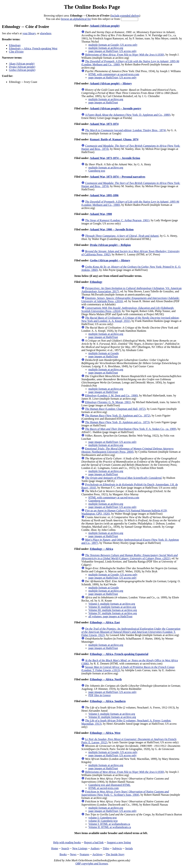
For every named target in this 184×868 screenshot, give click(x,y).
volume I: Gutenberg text (103, 818)
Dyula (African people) (22, 67)
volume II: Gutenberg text (103, 821)
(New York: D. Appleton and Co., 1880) (128, 115)
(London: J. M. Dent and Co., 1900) (111, 395)
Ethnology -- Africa (102, 549)
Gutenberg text (97, 171)
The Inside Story (115, 854)
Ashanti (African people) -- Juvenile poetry (116, 108)
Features (84, 854)
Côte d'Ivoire (16, 52)
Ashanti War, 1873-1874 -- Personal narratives (118, 177)
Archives (97, 854)
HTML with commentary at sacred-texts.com (114, 74)
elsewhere (46, 33)
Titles (106, 848)
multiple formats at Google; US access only (113, 45)
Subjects (117, 848)
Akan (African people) (22, 64)
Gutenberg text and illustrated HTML (109, 785)
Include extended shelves (125, 16)
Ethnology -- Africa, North (106, 679)
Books (63, 854)
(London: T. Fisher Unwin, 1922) (131, 632)
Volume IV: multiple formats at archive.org (113, 613)
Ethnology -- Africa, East (105, 622)
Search (65, 848)
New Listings (80, 848)
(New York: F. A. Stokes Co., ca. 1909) (131, 429)
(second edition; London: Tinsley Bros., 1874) (125, 130)
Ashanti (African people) (105, 26)
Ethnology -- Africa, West (105, 733)
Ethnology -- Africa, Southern (108, 701)
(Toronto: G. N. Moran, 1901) (108, 402)
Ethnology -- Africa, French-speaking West (33, 48)
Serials (129, 848)
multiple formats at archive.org (106, 48)
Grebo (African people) (22, 70)
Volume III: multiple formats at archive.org (113, 610)
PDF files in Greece (100, 695)
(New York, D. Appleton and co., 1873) (117, 422)
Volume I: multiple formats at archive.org (112, 604)
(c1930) (125, 55)
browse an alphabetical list (76, 19)
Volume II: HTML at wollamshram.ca (110, 827)
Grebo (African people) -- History (110, 260)
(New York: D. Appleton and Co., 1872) (118, 416)
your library (29, 33)
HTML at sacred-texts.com (104, 788)
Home (55, 848)
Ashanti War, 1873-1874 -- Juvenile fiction (115, 158)
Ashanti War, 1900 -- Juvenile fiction (112, 229)
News (73, 854)
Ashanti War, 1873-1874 (104, 124)
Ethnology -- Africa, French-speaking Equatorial (119, 654)
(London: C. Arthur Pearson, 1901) (117, 220)
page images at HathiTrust (103, 102)
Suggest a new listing (119, 842)
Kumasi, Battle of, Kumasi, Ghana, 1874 (114, 139)
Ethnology (15, 45)
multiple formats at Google (104, 353)
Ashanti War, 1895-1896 (104, 195)
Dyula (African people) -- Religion (110, 245)
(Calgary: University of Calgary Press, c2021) (130, 557)
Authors (95, 848)
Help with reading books (67, 842)
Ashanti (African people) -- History (111, 83)
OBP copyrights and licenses (92, 864)
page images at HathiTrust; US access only (112, 51)
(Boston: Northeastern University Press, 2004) (127, 450)
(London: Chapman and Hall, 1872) (115, 409)
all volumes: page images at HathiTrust (110, 616)
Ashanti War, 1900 (101, 214)
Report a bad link (94, 842)
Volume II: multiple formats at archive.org (112, 607)
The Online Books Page (92, 7)
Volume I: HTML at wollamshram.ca (109, 824)
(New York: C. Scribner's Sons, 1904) (125, 793)
